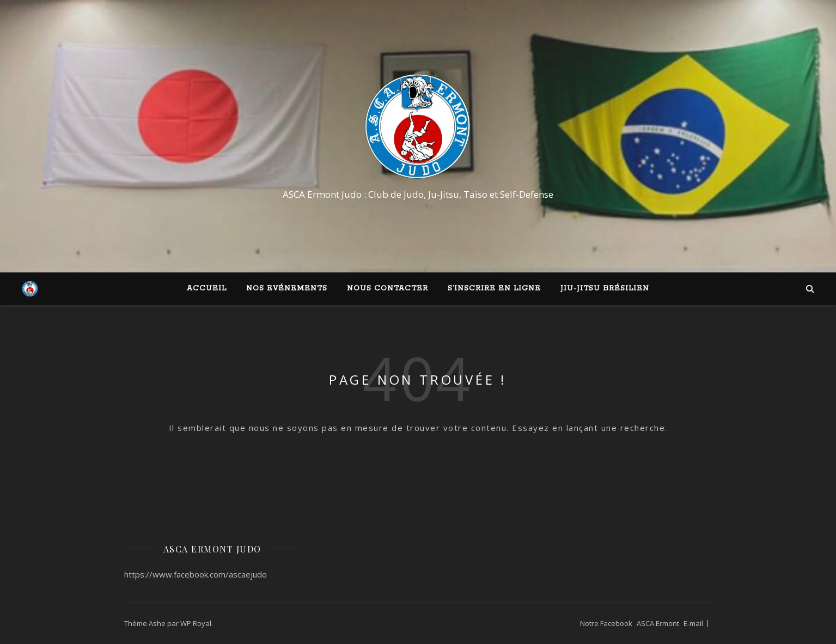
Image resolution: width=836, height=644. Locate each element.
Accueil (207, 288)
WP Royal (196, 623)
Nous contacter (388, 288)
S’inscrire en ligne (494, 288)
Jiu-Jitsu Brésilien (605, 288)
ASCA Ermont (658, 623)
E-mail (693, 623)
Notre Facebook (606, 623)
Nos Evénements (287, 288)
